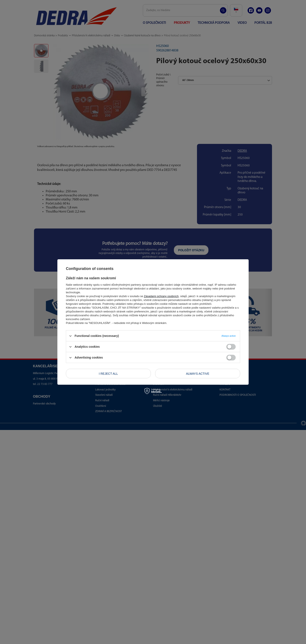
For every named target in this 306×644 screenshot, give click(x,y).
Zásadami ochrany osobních (161, 296)
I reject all (108, 373)
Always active (198, 373)
